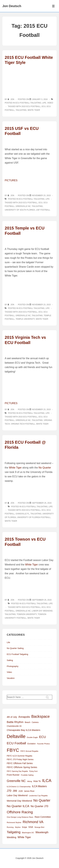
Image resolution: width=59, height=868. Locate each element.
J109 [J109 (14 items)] (21, 791)
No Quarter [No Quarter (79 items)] (42, 800)
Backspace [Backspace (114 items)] (41, 716)
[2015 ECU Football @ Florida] (42, 503)
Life (44, 103)
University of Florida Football (34, 517)
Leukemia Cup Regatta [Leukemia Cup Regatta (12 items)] (38, 796)
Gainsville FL (22, 514)
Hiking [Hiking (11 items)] (29, 781)
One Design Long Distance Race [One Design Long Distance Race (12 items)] (20, 817)
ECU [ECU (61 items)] (43, 737)
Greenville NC (23, 206)
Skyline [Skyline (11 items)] (18, 827)
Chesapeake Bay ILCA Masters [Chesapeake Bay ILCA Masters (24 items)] (24, 730)
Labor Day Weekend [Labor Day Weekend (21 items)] (17, 795)
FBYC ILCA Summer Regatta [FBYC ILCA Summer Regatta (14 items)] (19, 756)
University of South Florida (20, 210)
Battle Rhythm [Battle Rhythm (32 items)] (15, 722)
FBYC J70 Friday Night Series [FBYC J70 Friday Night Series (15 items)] (20, 759)
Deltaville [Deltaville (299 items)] (16, 736)
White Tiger (34, 110)
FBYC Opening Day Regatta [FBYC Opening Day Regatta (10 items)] (17, 771)
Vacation (11, 678)
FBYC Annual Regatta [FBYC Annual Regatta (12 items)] (29, 751)
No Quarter (45, 468)
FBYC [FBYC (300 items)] (13, 750)
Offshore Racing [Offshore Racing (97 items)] (20, 812)
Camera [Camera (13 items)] (35, 722)
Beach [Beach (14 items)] (28, 722)
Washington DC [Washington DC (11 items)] (28, 833)
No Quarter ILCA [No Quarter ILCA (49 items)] (18, 806)
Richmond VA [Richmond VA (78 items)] (33, 822)
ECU (44, 106)
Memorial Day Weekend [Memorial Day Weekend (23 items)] (19, 801)
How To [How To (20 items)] (37, 781)
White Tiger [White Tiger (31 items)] (24, 837)
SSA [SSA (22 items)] (31, 827)
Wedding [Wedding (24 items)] (11, 837)
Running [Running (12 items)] (10, 827)
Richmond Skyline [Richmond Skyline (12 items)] (14, 822)
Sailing (10, 660)
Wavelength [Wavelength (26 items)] (42, 832)
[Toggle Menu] (53, 6)
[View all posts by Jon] (11, 99)
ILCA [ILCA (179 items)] (47, 781)
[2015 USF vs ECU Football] (41, 195)
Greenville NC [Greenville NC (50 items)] (16, 781)
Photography (13, 666)
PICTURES (11, 180)
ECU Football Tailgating (28, 103)
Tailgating (21, 110)
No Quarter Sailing (15, 648)
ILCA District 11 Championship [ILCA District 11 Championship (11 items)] (19, 787)
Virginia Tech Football (23, 424)
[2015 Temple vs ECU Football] (41, 305)
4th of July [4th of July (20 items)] (12, 717)
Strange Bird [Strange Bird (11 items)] (39, 827)
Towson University (27, 614)
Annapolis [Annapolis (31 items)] (24, 717)
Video (50, 103)
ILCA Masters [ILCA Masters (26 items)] (39, 786)
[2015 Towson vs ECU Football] (42, 600)
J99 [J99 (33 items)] (15, 791)
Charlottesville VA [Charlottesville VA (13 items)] (14, 726)
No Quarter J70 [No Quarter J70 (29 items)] (39, 806)
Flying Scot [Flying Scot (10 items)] (33, 771)
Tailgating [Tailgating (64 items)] (14, 832)
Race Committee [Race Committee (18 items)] (43, 817)
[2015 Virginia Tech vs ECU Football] (41, 409)
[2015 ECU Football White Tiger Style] (40, 99)
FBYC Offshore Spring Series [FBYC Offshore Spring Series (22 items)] (22, 767)
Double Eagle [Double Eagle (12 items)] (32, 737)
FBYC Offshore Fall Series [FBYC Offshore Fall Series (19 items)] (20, 763)
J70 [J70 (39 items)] (9, 791)
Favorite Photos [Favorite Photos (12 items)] (43, 744)
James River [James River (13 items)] (29, 791)
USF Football (43, 210)
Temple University (25, 319)
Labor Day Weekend (42, 611)
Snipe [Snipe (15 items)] (24, 827)
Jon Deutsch (12, 6)
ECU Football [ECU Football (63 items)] (16, 743)
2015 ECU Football (31, 106)
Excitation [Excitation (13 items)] (31, 744)
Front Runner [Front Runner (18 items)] (13, 775)
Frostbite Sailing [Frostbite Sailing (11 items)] (27, 775)
